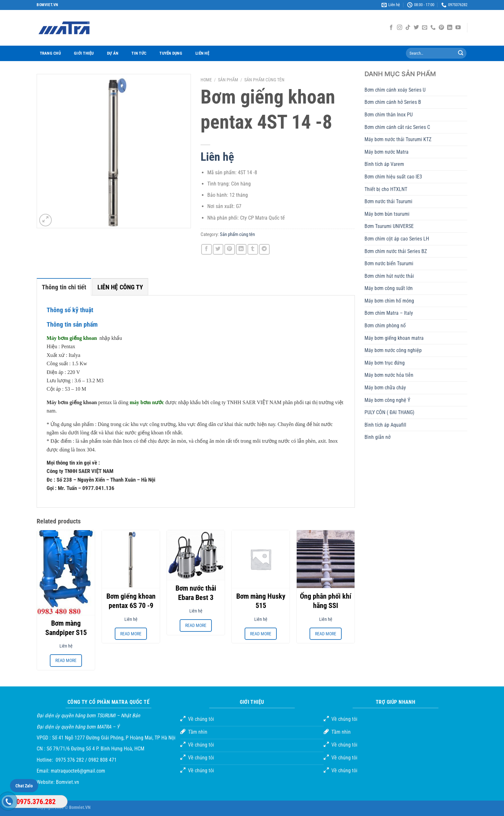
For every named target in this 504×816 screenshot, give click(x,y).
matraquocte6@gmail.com (78, 771)
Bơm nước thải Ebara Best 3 (196, 593)
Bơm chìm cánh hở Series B (393, 102)
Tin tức (139, 53)
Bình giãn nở (378, 437)
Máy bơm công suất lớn (389, 288)
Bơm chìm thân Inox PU (389, 115)
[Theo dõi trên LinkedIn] (450, 28)
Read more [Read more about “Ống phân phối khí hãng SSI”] (326, 634)
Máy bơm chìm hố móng (389, 301)
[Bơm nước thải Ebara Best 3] (196, 555)
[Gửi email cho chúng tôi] (425, 28)
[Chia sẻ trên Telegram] (264, 249)
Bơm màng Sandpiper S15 (66, 628)
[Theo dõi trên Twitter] (416, 28)
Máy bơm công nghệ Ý (387, 400)
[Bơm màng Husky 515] (261, 559)
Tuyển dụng (171, 53)
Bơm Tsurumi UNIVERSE (389, 226)
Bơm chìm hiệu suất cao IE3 (393, 177)
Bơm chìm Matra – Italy (389, 313)
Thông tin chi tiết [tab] (64, 287)
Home (206, 80)
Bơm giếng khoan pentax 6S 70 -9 (131, 601)
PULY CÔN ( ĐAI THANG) (389, 412)
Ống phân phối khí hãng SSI (326, 601)
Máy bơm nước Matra (387, 152)
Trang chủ (50, 53)
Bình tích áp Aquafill (385, 425)
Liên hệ (202, 53)
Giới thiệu (84, 53)
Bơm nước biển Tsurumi (389, 263)
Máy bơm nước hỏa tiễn (389, 375)
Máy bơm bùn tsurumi (387, 214)
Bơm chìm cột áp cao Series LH (397, 239)
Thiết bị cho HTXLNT (386, 189)
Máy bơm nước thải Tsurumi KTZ (398, 139)
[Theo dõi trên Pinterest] (441, 28)
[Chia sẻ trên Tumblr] (253, 249)
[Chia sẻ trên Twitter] (218, 249)
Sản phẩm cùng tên (264, 80)
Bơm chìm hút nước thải (389, 276)
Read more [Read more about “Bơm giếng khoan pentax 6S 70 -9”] (131, 634)
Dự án (113, 53)
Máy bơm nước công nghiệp (393, 350)
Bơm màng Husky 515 (261, 601)
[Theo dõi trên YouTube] (458, 28)
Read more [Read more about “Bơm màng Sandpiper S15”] (66, 660)
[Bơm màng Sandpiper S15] (66, 573)
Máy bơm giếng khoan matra (394, 338)
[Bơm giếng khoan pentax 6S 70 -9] (131, 559)
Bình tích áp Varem (384, 164)
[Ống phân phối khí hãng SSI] (326, 559)
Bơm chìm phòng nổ (385, 326)
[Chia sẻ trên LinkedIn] (241, 249)
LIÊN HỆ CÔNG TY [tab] (120, 287)
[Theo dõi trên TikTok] (408, 28)
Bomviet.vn (67, 782)
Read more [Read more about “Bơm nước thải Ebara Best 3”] (196, 625)
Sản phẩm (228, 80)
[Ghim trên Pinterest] (230, 249)
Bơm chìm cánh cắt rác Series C (397, 127)
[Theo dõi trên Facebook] (391, 28)
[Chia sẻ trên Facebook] (207, 249)
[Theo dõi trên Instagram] (400, 28)
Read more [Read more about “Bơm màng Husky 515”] (261, 634)
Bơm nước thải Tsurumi (388, 201)
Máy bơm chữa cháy (385, 388)
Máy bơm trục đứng (385, 363)
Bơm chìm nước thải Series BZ (396, 251)
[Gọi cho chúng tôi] (433, 28)
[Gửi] (461, 53)
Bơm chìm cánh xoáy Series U (395, 90)
